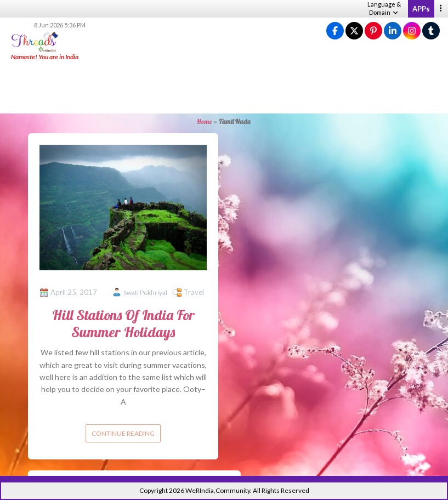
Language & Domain (384, 8)
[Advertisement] (224, 88)
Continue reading (123, 433)
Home (204, 121)
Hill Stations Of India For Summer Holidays (123, 323)
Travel (194, 292)
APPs (421, 9)
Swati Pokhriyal (145, 292)
